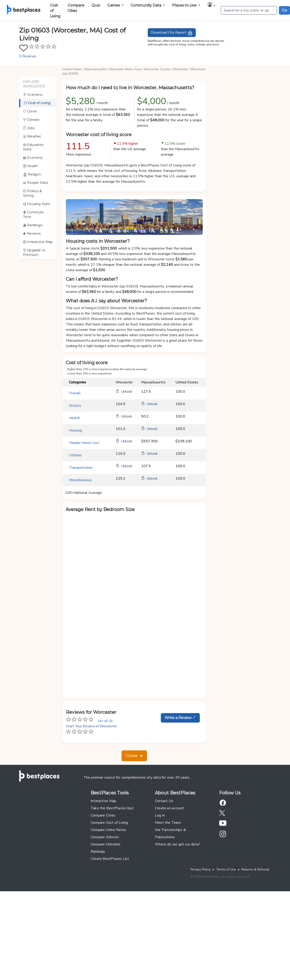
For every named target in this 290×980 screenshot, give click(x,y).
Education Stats (33, 147)
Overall (75, 393)
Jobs (29, 128)
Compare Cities (76, 8)
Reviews (32, 233)
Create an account (170, 808)
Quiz (96, 5)
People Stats (36, 183)
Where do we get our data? (178, 844)
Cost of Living (55, 11)
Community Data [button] (146, 5)
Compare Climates (106, 844)
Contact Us (164, 801)
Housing (75, 430)
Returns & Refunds (256, 869)
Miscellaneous (80, 480)
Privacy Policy (201, 869)
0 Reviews (28, 56)
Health (31, 166)
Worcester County (157, 69)
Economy (33, 158)
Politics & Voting (32, 193)
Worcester (180, 69)
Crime (30, 111)
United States (72, 69)
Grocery (75, 406)
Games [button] (114, 5)
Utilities (75, 455)
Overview (33, 95)
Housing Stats (37, 204)
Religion (32, 174)
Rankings (33, 225)
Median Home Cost (84, 443)
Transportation (81, 468)
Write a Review (180, 718)
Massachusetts (95, 69)
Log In (160, 815)
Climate (31, 120)
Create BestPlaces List (110, 859)
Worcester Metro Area (125, 69)
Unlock (127, 392)
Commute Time (33, 215)
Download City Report (172, 33)
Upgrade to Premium (34, 252)
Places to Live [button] (185, 5)
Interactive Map (38, 242)
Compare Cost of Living (109, 823)
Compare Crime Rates (108, 830)
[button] (211, 5)
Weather (32, 136)
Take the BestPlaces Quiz (112, 808)
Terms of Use (226, 869)
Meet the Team (168, 823)
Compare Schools (105, 837)
